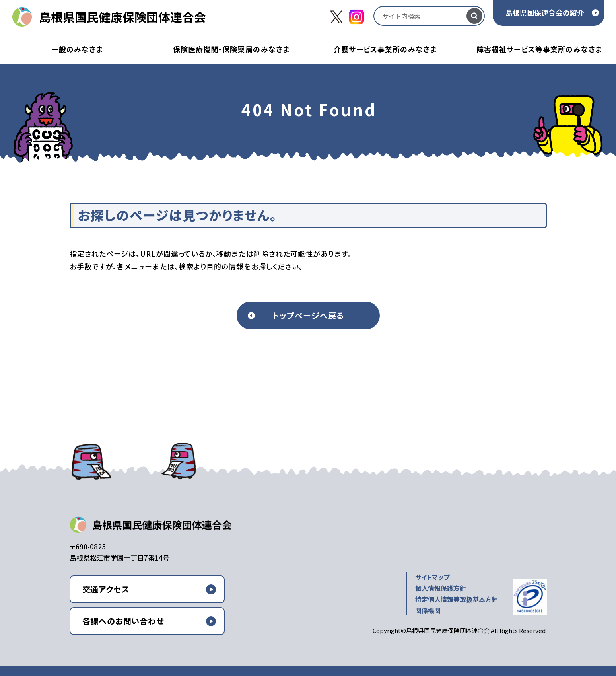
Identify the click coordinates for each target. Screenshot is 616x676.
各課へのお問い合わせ (123, 621)
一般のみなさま (77, 49)
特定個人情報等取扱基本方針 (457, 599)
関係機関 (428, 610)
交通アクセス (106, 589)
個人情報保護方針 (441, 588)
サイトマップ (432, 577)
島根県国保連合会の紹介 (545, 12)
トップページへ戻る (308, 315)
